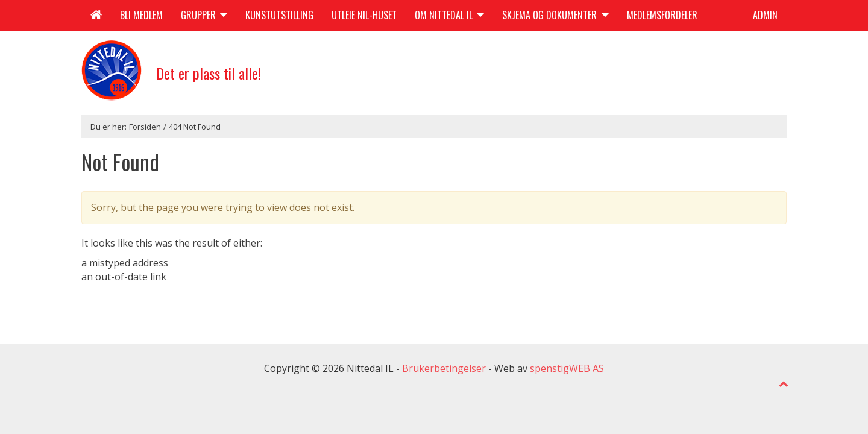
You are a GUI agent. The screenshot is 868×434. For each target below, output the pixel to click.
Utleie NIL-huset (364, 15)
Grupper (204, 15)
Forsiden (145, 127)
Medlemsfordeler (662, 15)
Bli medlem (141, 15)
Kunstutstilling (279, 15)
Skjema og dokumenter (555, 15)
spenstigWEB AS (567, 368)
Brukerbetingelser (444, 368)
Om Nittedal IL (449, 15)
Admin (765, 15)
